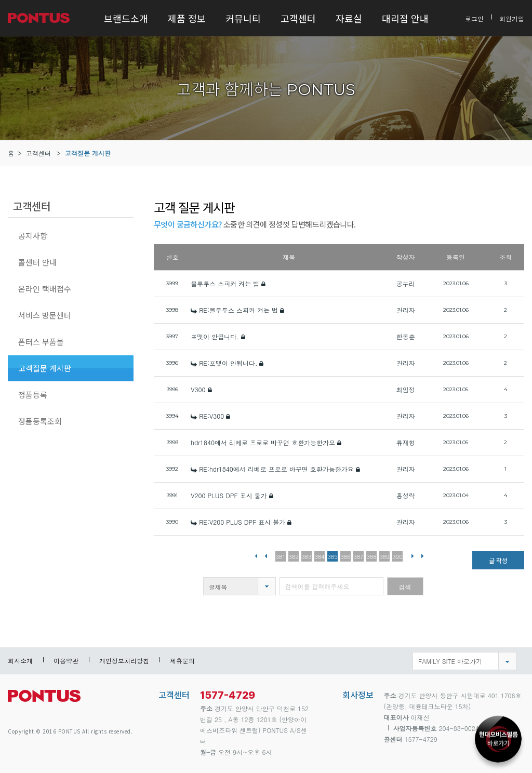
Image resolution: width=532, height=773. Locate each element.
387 (359, 557)
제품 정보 (187, 18)
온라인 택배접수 (45, 289)
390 (398, 557)
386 (346, 557)
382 (294, 557)
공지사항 (33, 236)
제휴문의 (182, 661)
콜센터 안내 (37, 262)
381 (281, 557)
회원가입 (512, 18)
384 (320, 557)
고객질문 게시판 (88, 153)
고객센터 (298, 18)
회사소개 (20, 661)
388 (372, 557)
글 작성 (498, 560)
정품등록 (33, 395)
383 (307, 557)
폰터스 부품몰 (41, 342)
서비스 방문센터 (45, 315)
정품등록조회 (40, 421)
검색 (405, 587)
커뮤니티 (243, 18)
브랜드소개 (126, 18)
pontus (44, 700)
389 (385, 557)
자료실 (349, 18)
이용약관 (66, 661)
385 (333, 557)
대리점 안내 (405, 18)
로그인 (474, 18)
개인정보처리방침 (124, 661)
